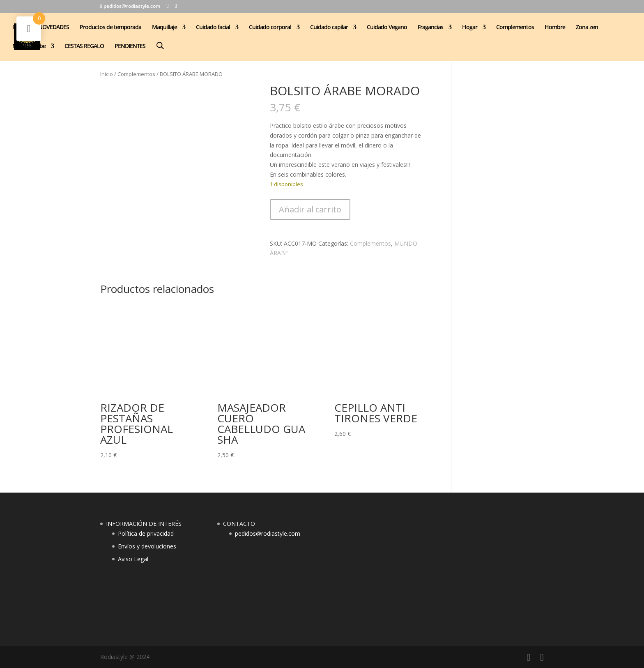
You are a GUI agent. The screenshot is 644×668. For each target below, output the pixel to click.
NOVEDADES (54, 28)
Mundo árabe (29, 46)
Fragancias (430, 28)
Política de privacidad (146, 533)
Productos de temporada (110, 28)
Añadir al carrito (310, 209)
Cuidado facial (213, 28)
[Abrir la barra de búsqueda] (160, 45)
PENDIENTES (130, 46)
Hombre (555, 28)
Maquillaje (164, 28)
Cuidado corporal (270, 28)
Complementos (515, 28)
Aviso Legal (133, 559)
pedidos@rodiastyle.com (268, 533)
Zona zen (587, 28)
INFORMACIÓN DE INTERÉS (144, 524)
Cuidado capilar (329, 28)
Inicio (107, 74)
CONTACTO (239, 524)
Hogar (470, 28)
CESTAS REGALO (84, 46)
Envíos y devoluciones (147, 546)
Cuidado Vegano (387, 28)
